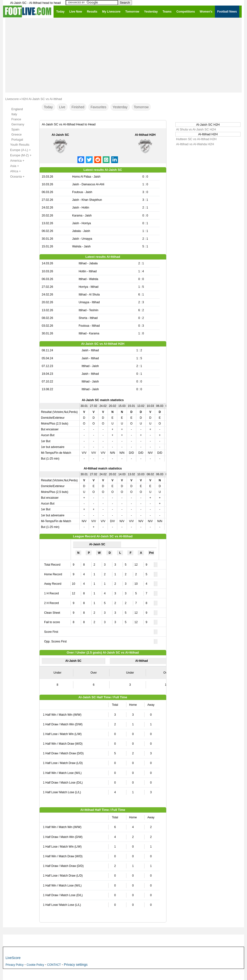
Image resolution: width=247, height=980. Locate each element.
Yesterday (120, 107)
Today (48, 107)
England (17, 109)
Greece (17, 134)
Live (62, 107)
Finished (78, 107)
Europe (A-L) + (18, 150)
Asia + (12, 166)
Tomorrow (141, 107)
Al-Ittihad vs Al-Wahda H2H (195, 144)
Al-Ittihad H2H (145, 135)
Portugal (17, 140)
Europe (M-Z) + (18, 155)
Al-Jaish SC (60, 135)
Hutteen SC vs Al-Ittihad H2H (196, 139)
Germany (18, 124)
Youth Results (17, 145)
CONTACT (54, 965)
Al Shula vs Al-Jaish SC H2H (196, 129)
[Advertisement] (123, 55)
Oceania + (15, 177)
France (16, 119)
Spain (15, 129)
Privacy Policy (15, 965)
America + (15, 161)
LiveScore (13, 958)
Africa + (13, 171)
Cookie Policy (35, 965)
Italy (14, 114)
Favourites (98, 107)
